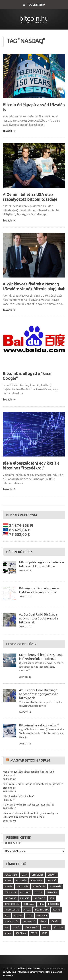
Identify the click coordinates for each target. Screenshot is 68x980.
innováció (40, 898)
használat (10, 898)
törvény (55, 921)
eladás (8, 887)
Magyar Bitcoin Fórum (30, 760)
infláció (25, 898)
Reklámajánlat (54, 972)
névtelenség (42, 910)
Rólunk (22, 968)
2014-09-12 (25, 570)
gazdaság (52, 892)
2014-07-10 (25, 596)
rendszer (42, 916)
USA (7, 927)
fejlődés (25, 892)
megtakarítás (12, 910)
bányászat (37, 881)
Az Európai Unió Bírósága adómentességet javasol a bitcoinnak (39, 618)
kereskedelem (12, 904)
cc (4, 968)
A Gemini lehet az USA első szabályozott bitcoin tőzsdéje (30, 197)
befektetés (38, 875)
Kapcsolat (8, 975)
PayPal (57, 910)
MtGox (27, 910)
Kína (41, 904)
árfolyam (21, 933)
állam (8, 933)
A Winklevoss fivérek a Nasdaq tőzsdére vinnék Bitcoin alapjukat (34, 286)
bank (25, 875)
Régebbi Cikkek (12, 843)
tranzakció (29, 921)
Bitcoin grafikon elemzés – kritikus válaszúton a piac (39, 590)
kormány (29, 904)
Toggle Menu (34, 5)
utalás (17, 927)
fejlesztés (10, 892)
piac (7, 916)
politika (18, 916)
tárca (43, 921)
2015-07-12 (25, 744)
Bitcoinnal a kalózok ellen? (39, 725)
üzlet (45, 933)
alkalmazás (11, 875)
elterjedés (55, 887)
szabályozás (11, 921)
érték (34, 933)
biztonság (21, 881)
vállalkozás (32, 927)
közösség (53, 904)
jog (52, 898)
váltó (46, 927)
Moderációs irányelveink (31, 972)
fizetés (38, 892)
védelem (58, 927)
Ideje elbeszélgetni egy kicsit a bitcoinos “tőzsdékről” (31, 466)
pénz (30, 916)
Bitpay (8, 881)
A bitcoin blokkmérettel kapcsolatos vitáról (28, 805)
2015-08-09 (25, 677)
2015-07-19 (25, 627)
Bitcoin (52, 875)
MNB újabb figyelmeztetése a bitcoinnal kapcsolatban (41, 564)
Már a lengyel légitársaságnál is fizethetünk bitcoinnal (41, 657)
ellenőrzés (39, 887)
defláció (52, 881)
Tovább (9, 131)
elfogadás (22, 887)
